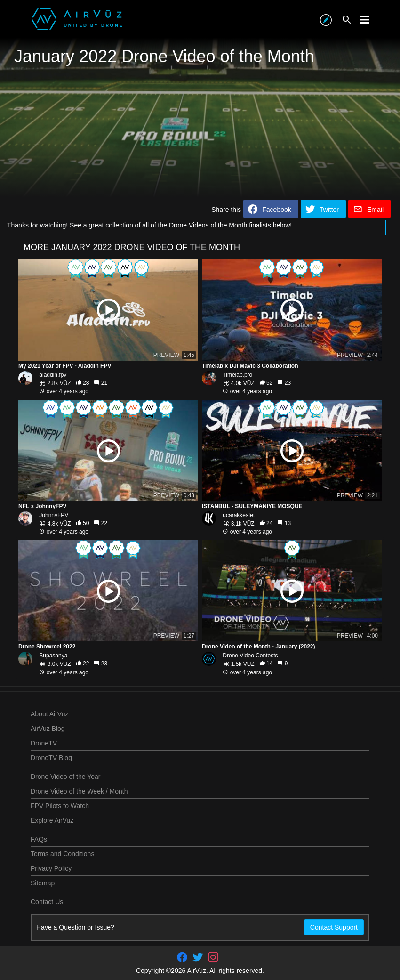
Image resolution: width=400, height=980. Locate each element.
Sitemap (43, 883)
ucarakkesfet (239, 515)
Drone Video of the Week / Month (79, 791)
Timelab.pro (237, 375)
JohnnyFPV (54, 515)
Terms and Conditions (62, 854)
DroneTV (44, 743)
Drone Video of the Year (65, 777)
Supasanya (53, 656)
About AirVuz (49, 714)
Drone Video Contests (250, 656)
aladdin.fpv (53, 375)
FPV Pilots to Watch (60, 806)
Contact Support (334, 927)
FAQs (39, 839)
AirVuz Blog (48, 729)
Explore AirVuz (52, 820)
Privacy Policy (51, 868)
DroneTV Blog (51, 758)
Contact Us (47, 902)
